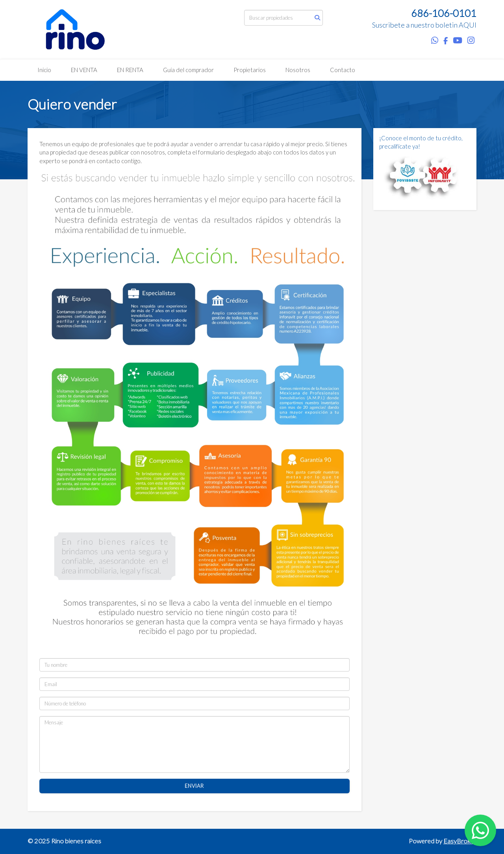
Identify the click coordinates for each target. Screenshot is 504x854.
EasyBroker (460, 841)
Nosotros (298, 70)
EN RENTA (130, 70)
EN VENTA (84, 70)
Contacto (343, 70)
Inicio (44, 70)
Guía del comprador (188, 70)
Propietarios (250, 70)
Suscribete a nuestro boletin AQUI (424, 25)
